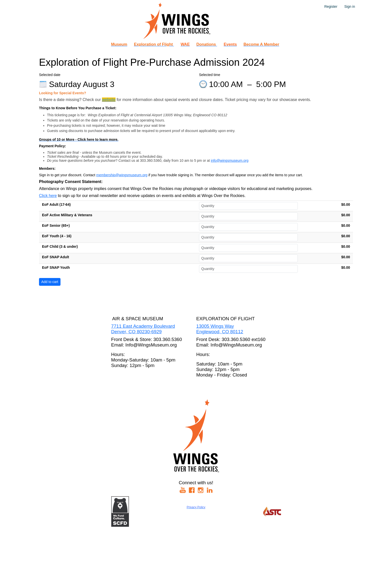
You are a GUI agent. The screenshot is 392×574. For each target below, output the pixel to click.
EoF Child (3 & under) (60, 246)
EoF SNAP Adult (55, 257)
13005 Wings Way (215, 326)
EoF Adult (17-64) (56, 204)
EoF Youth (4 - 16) (57, 236)
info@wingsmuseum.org (229, 160)
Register (331, 6)
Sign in (350, 6)
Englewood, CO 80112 (220, 332)
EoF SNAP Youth (56, 267)
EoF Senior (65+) (56, 225)
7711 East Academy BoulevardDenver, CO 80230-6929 (143, 329)
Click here (48, 196)
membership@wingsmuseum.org (122, 175)
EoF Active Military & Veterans (67, 215)
